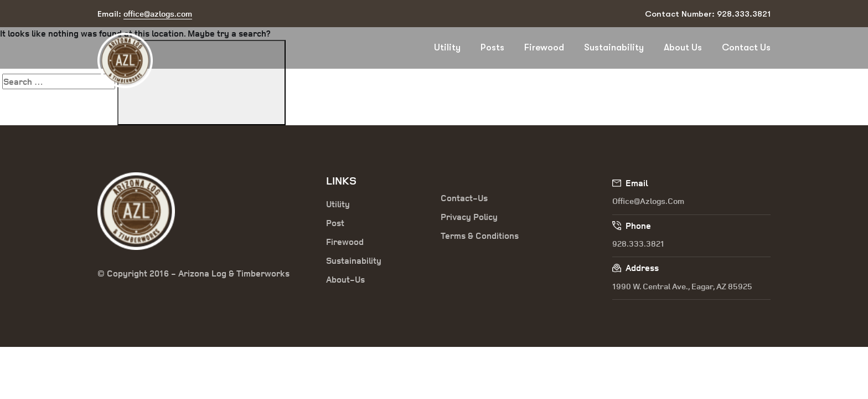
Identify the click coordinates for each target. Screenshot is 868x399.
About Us (683, 47)
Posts (492, 47)
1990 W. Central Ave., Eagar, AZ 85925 (682, 286)
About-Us (345, 279)
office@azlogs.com (648, 201)
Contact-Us (464, 198)
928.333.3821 (638, 244)
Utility (447, 47)
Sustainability (614, 47)
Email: (145, 14)
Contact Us (746, 47)
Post (335, 223)
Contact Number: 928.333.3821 (708, 14)
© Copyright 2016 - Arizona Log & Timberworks (193, 273)
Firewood (544, 47)
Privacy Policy (469, 217)
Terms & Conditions (480, 236)
